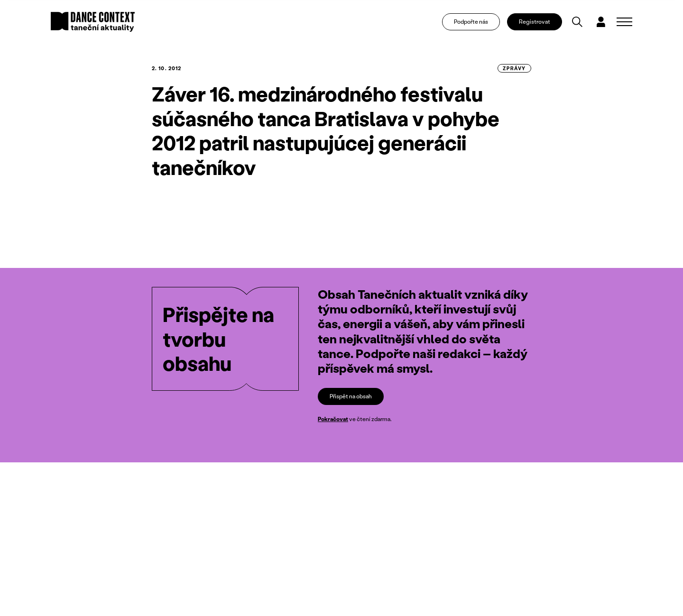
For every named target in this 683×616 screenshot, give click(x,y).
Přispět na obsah (351, 396)
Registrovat (535, 22)
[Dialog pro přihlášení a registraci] (601, 22)
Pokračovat (333, 419)
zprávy (514, 68)
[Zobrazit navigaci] (624, 22)
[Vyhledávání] (577, 22)
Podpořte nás (471, 22)
